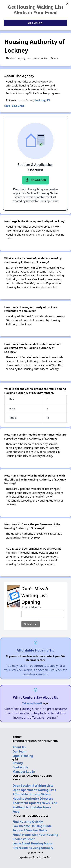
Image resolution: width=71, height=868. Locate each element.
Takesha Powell (32, 703)
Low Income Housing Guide (32, 826)
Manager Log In (24, 772)
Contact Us (20, 767)
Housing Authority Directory (33, 799)
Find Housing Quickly (28, 822)
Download (35, 180)
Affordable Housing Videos (32, 794)
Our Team (19, 751)
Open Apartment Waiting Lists (34, 790)
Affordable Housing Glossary (33, 848)
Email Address (31, 607)
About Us (19, 747)
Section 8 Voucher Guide (30, 830)
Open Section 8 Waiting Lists (33, 785)
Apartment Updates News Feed (35, 803)
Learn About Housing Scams (33, 843)
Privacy (18, 763)
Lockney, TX (42, 100)
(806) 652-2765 (14, 106)
